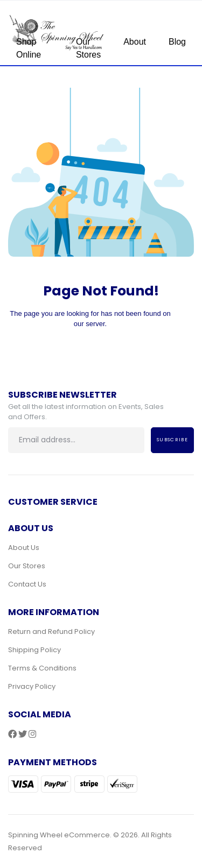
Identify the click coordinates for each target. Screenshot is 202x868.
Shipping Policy (34, 650)
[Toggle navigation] (182, 38)
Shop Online (29, 48)
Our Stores (88, 48)
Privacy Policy (32, 686)
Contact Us (27, 584)
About (135, 42)
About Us (24, 548)
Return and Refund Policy (51, 631)
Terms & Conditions (42, 668)
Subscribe (172, 440)
